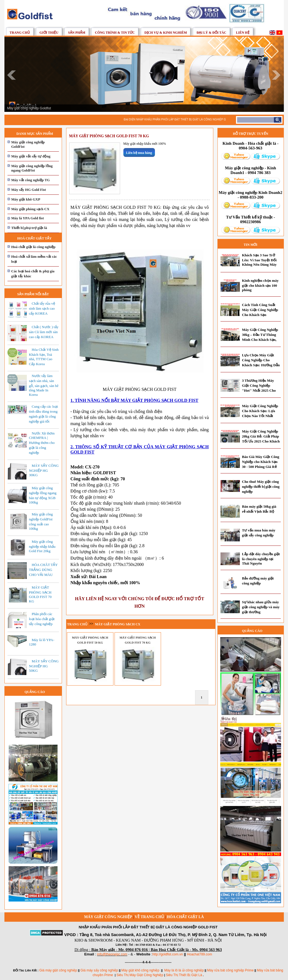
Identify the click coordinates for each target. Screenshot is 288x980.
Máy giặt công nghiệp (108, 917)
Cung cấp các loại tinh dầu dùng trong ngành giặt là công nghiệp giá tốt (44, 414)
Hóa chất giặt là (185, 917)
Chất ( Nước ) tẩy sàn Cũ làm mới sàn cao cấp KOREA (44, 332)
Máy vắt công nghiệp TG (31, 180)
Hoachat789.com (200, 954)
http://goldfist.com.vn (168, 954)
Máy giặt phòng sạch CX (30, 209)
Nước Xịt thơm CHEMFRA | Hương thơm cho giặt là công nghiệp (42, 443)
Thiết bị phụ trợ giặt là (29, 228)
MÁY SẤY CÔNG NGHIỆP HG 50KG (44, 666)
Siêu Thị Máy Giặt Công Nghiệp (140, 975)
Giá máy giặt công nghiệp (58, 970)
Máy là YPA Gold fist (28, 218)
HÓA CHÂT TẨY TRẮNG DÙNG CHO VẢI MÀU (43, 570)
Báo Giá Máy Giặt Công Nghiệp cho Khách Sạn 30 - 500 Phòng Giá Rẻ (261, 462)
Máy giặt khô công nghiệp (140, 970)
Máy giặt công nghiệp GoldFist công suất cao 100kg (41, 521)
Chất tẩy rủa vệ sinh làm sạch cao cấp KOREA (42, 308)
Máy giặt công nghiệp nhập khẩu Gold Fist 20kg (42, 546)
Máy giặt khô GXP (26, 199)
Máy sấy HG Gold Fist (29, 190)
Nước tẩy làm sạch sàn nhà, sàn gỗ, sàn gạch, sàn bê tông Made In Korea (44, 385)
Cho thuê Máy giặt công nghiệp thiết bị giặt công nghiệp (261, 487)
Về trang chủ (149, 917)
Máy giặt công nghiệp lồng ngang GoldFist (32, 168)
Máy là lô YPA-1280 (42, 642)
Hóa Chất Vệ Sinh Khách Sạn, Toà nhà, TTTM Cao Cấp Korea (44, 357)
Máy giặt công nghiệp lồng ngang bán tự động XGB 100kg (43, 495)
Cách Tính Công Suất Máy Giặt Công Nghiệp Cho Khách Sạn (260, 310)
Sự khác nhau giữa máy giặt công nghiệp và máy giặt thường (261, 607)
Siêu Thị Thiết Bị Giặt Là (184, 975)
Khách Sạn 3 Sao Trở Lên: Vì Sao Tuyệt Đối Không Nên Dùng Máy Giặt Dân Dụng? (259, 262)
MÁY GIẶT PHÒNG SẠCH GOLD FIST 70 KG (40, 594)
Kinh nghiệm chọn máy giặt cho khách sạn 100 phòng (260, 285)
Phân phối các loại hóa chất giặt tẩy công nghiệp (42, 619)
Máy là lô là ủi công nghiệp (184, 970)
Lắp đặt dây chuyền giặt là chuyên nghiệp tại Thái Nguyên (261, 559)
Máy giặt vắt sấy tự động (31, 156)
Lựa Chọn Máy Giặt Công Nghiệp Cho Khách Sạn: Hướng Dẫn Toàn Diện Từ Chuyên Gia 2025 (261, 365)
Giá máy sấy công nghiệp (99, 970)
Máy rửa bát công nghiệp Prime (230, 970)
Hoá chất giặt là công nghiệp (33, 247)
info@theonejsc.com (112, 954)
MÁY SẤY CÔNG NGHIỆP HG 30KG (44, 470)
